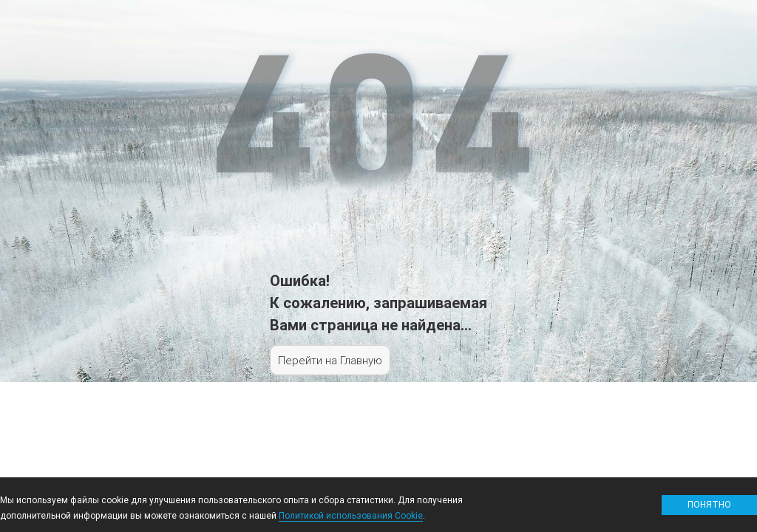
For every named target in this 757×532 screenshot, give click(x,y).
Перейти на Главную (330, 360)
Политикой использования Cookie (351, 515)
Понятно (709, 504)
